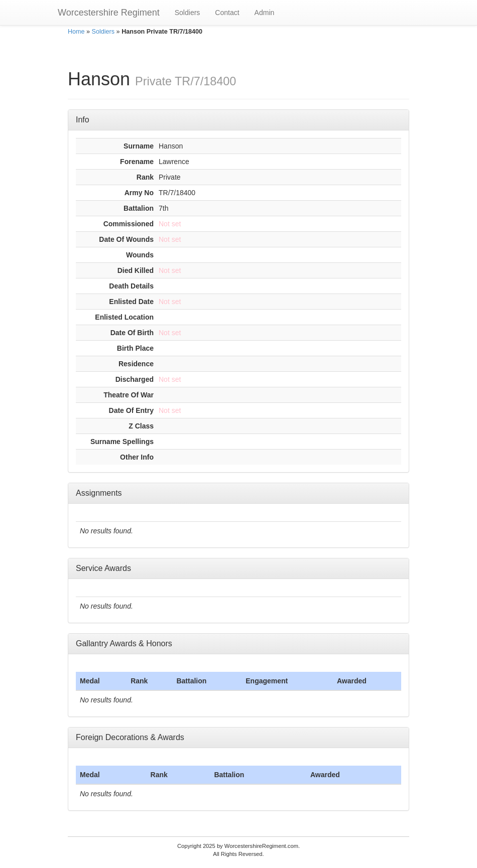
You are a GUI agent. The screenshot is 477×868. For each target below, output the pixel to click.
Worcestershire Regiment (109, 13)
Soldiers (188, 13)
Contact (227, 13)
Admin (265, 13)
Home (76, 32)
